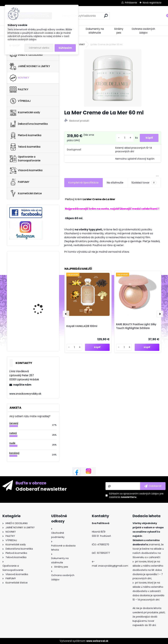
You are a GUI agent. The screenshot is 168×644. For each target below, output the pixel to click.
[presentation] (66, 314)
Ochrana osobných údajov (143, 31)
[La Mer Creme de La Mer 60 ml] (113, 78)
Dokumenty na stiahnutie (95, 31)
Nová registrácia (152, 3)
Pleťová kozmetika (26, 136)
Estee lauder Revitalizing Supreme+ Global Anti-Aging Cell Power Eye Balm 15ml (42, 272)
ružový (13, 433)
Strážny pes (119, 31)
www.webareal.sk (97, 641)
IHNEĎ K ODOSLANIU (26, 55)
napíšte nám (22, 385)
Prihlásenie (131, 3)
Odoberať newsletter (41, 489)
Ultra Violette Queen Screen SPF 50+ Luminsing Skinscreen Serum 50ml (40, 324)
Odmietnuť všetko (39, 48)
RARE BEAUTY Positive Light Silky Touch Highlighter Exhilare (136, 326)
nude (12, 443)
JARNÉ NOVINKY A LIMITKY (30, 66)
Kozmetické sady (25, 112)
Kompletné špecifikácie (83, 183)
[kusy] (123, 138)
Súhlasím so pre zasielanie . (136, 495)
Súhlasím (65, 48)
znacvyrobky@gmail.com (113, 566)
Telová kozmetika (25, 147)
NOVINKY (19, 78)
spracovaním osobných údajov (141, 494)
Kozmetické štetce (26, 193)
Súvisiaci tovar (144, 183)
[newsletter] (153, 486)
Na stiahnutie (115, 183)
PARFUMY (19, 182)
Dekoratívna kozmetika (29, 124)
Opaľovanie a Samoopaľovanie (25, 159)
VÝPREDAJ (20, 101)
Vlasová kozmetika (26, 171)
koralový (14, 453)
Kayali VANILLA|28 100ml (82, 326)
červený (14, 423)
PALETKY (19, 90)
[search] (106, 16)
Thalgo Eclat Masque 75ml (41, 295)
